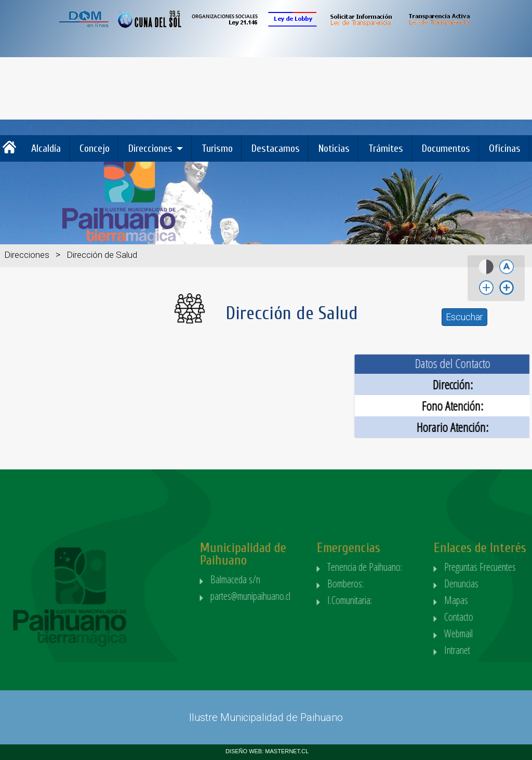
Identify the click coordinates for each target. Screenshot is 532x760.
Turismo (217, 148)
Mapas (480, 600)
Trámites (386, 148)
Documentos (446, 148)
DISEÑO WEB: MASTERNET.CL (267, 751)
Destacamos (276, 148)
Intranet (481, 650)
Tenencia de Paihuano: (390, 567)
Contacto (483, 617)
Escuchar (464, 317)
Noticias (334, 148)
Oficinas (505, 148)
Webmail (482, 633)
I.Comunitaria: (375, 600)
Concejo (95, 148)
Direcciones (150, 148)
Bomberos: (371, 584)
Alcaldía (46, 148)
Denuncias (485, 584)
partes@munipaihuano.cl (275, 596)
